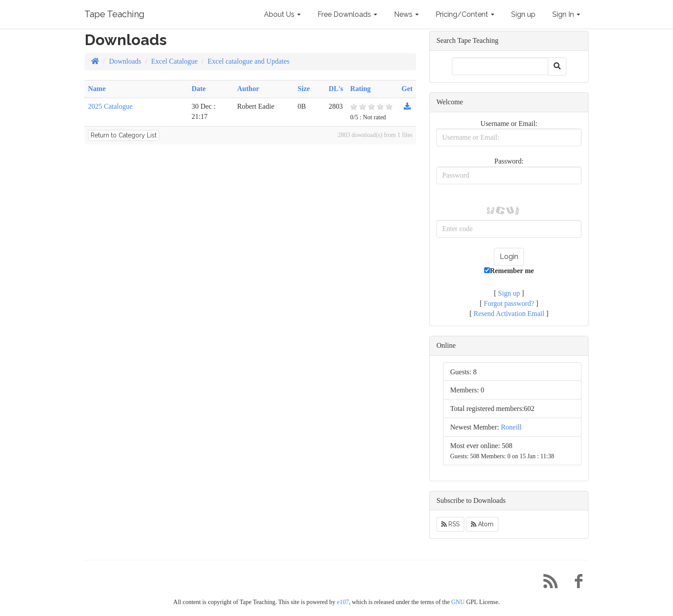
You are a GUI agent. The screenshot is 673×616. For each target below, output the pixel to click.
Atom (482, 524)
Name (97, 89)
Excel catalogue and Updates (249, 61)
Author (248, 89)
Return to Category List (124, 135)
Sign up (523, 14)
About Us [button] (282, 14)
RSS (450, 524)
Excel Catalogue (174, 61)
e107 (343, 602)
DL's (336, 89)
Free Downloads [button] (347, 14)
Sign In (566, 14)
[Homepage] (95, 61)
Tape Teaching (115, 14)
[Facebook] (575, 584)
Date (199, 89)
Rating (360, 89)
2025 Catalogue (110, 106)
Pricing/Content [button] (465, 14)
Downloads (125, 61)
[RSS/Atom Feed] (547, 584)
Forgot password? (509, 303)
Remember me (509, 271)
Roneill (511, 427)
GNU (458, 602)
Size (304, 89)
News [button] (406, 14)
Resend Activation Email (509, 314)
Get (407, 89)
